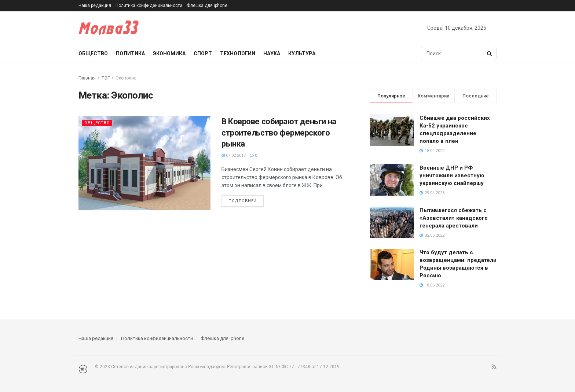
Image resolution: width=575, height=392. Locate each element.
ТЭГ (106, 78)
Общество (93, 53)
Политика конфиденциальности (149, 5)
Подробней (243, 201)
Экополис (126, 78)
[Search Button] (490, 53)
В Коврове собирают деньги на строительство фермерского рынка (279, 133)
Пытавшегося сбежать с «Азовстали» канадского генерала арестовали (454, 218)
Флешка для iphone (207, 5)
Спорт (203, 53)
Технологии (238, 53)
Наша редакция (95, 5)
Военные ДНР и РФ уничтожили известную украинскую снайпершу (452, 175)
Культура (302, 53)
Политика (130, 53)
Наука (272, 53)
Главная (87, 78)
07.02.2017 (234, 156)
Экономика (169, 53)
